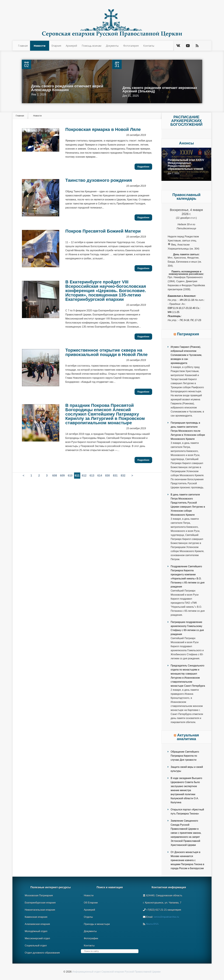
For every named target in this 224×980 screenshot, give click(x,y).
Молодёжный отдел (36, 931)
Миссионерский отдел (37, 938)
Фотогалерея (131, 46)
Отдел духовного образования (42, 953)
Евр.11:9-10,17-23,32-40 (182, 308)
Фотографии (91, 938)
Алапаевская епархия (37, 924)
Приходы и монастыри (97, 924)
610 (70, 476)
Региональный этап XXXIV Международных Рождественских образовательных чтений (186, 164)
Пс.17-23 (196, 320)
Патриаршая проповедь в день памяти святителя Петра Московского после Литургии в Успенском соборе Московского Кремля (188, 431)
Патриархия (188, 334)
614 (100, 476)
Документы (112, 46)
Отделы (88, 917)
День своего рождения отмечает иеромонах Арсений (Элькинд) (160, 89)
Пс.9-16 (184, 320)
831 (115, 476)
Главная (23, 46)
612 (84, 476)
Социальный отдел (36, 946)
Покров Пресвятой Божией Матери (103, 231)
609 (62, 476)
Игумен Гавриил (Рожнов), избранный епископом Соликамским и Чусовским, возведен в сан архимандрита (186, 355)
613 (92, 476)
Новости (40, 46)
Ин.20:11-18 (187, 300)
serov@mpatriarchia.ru (166, 917)
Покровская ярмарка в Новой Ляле (103, 129)
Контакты (149, 46)
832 (123, 476)
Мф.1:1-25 (174, 312)
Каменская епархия (36, 917)
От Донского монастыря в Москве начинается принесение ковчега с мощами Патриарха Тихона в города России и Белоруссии (187, 860)
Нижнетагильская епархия (40, 910)
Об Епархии (91, 903)
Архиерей (71, 46)
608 (55, 476)
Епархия (56, 46)
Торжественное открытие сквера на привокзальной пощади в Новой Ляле (106, 352)
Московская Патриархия (39, 896)
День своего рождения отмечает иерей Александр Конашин (67, 88)
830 (107, 476)
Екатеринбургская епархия (40, 903)
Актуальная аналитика (188, 737)
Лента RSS (152, 924)
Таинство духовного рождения (99, 180)
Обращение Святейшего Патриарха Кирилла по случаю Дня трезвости (185, 756)
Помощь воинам (91, 46)
